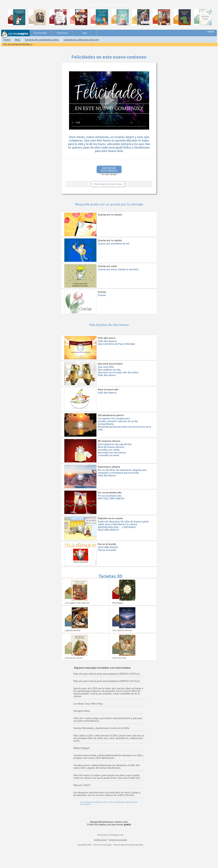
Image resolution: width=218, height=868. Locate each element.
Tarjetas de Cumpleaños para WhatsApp (108, 5)
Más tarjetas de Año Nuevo (108, 184)
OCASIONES (40, 33)
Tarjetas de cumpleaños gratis (42, 40)
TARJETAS (62, 33)
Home (7, 40)
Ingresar (211, 31)
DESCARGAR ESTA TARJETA (109, 169)
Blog (18, 40)
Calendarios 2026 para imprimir (81, 40)
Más (85, 33)
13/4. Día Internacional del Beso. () (18, 44)
